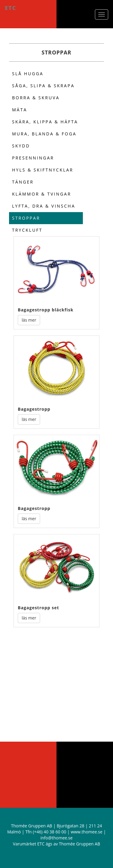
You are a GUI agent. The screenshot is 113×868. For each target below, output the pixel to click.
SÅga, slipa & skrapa (43, 86)
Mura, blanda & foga (44, 134)
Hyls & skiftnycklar (43, 170)
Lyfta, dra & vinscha (44, 206)
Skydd (21, 146)
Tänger (23, 182)
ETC (11, 8)
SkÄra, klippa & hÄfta (45, 122)
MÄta (20, 110)
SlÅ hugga (28, 74)
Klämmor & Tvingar (42, 194)
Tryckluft (27, 230)
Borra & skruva (36, 98)
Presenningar (33, 158)
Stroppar (26, 218)
